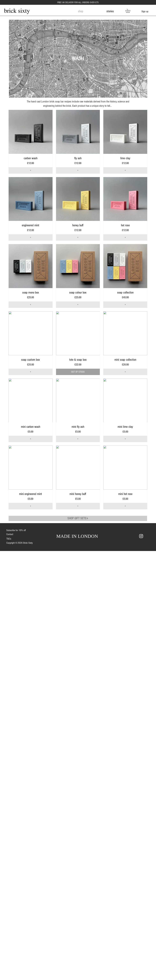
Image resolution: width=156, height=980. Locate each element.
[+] (31, 170)
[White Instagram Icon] (141, 536)
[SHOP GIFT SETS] (78, 518)
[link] (130, 11)
